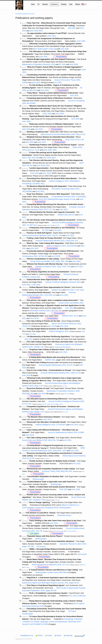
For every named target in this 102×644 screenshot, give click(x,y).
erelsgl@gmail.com (27, 636)
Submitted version (64, 515)
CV (39, 4)
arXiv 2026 (51, 36)
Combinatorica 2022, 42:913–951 (35, 256)
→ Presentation (60, 57)
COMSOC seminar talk (31, 277)
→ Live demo (33, 534)
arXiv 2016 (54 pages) (71, 531)
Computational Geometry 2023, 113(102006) (69, 197)
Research (45, 4)
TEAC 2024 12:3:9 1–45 (74, 140)
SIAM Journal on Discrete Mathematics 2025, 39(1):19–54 (63, 134)
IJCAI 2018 (34, 318)
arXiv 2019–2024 (43, 165)
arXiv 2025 (65, 49)
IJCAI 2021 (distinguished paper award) (54, 199)
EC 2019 (53, 326)
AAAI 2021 (50, 225)
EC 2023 (58, 83)
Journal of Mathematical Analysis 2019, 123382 (66, 432)
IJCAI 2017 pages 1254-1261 (49, 404)
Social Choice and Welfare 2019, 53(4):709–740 (41, 440)
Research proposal (71, 274)
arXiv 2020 (34, 248)
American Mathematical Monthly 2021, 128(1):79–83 (61, 373)
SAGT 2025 (47, 114)
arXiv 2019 (76, 261)
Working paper (38, 479)
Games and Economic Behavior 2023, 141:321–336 (42, 235)
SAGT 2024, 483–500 (31, 158)
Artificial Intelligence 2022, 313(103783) (62, 246)
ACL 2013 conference (77, 596)
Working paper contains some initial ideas (51, 572)
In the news (36, 285)
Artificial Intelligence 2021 (59, 331)
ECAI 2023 (35, 173)
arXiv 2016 (27, 567)
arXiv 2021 (42, 142)
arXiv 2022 (63, 210)
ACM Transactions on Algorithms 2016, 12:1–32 (50, 565)
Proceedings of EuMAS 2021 (33, 184)
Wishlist (78, 4)
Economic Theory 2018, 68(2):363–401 (57, 471)
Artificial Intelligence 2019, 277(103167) (51, 425)
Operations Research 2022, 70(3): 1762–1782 (53, 267)
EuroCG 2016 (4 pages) (58, 531)
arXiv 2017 (47, 459)
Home (33, 4)
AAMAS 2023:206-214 (66, 215)
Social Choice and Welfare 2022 (71, 303)
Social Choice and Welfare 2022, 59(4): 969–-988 (49, 261)
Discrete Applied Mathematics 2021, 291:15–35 (57, 365)
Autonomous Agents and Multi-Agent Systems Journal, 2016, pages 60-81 (51, 583)
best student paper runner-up (45, 49)
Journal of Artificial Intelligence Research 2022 (63, 282)
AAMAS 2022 (57, 290)
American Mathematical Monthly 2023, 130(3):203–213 (57, 241)
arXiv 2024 (74, 64)
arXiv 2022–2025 (50, 150)
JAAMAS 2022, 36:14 (70, 316)
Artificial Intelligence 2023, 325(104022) (64, 181)
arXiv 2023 (47, 173)
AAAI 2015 (67, 394)
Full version (41, 546)
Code (71, 4)
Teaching (64, 4)
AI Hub (73, 199)
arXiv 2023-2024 (36, 31)
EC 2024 (62, 64)
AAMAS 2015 (82, 565)
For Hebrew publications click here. (25, 14)
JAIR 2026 (72, 28)
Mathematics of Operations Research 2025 (39, 64)
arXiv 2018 (74, 451)
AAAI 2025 (75, 119)
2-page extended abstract (62, 347)
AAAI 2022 (30, 142)
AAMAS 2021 (50, 360)
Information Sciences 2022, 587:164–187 (46, 311)
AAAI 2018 (64, 489)
